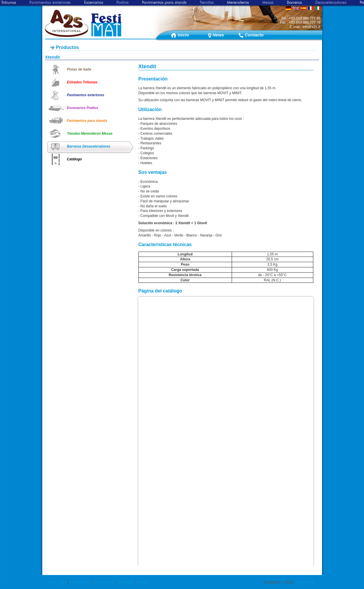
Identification (104, 582)
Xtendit (53, 57)
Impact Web (305, 582)
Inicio (183, 35)
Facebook (125, 582)
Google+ (143, 582)
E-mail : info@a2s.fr (305, 27)
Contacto (253, 35)
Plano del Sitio (81, 582)
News (218, 35)
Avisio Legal (57, 582)
